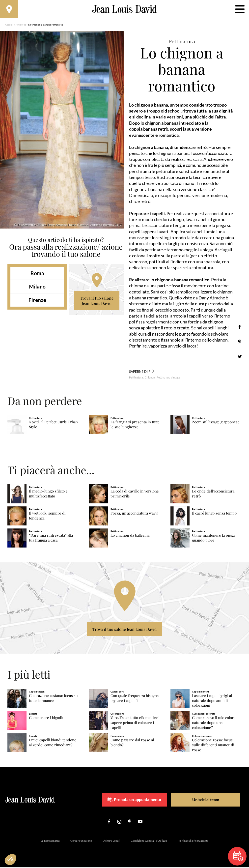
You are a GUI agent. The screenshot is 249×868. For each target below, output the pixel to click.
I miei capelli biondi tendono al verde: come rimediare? (53, 744)
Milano (37, 288)
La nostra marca (50, 842)
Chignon (150, 379)
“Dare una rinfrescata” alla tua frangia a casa (51, 539)
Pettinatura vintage (168, 379)
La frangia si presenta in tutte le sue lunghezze (135, 426)
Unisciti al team (203, 801)
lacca (192, 347)
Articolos (21, 26)
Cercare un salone (81, 842)
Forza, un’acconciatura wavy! (134, 514)
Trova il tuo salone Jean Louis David (97, 302)
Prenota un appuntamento (143, 801)
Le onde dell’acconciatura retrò (213, 495)
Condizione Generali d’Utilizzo (149, 842)
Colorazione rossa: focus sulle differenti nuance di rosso (213, 746)
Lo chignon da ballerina (130, 537)
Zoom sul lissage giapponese (216, 423)
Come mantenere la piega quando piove (213, 539)
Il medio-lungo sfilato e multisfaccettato (48, 495)
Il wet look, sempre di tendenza (47, 517)
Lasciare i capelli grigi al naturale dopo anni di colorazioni (212, 702)
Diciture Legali (111, 842)
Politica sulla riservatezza (193, 842)
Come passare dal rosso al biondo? (132, 744)
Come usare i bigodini (47, 719)
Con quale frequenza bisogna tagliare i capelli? (135, 699)
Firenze (37, 302)
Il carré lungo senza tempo (214, 514)
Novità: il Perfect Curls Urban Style (53, 426)
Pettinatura (136, 379)
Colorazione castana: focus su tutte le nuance (53, 699)
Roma (37, 275)
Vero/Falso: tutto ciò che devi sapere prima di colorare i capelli (135, 724)
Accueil (9, 26)
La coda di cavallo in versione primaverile (135, 495)
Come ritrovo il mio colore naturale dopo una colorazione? (214, 724)
